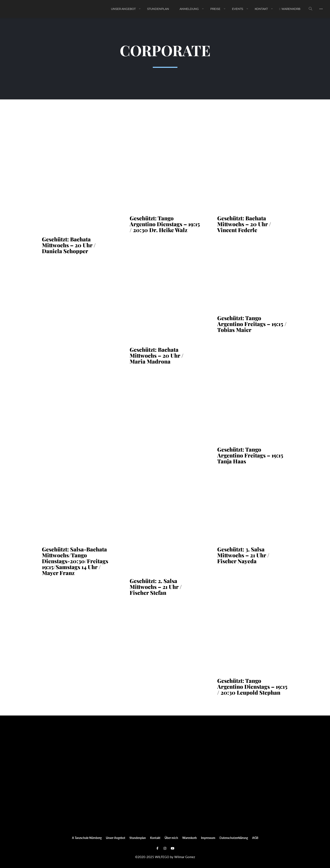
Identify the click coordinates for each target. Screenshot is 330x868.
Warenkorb (290, 9)
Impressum (208, 838)
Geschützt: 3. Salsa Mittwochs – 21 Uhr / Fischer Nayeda (243, 555)
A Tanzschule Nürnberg (87, 838)
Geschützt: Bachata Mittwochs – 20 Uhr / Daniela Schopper (69, 245)
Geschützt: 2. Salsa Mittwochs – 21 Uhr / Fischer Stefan (156, 587)
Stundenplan (158, 9)
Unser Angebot (123, 9)
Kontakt (261, 9)
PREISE (215, 9)
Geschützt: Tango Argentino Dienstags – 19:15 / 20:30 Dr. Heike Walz (165, 224)
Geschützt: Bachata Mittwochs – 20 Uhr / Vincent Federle (244, 224)
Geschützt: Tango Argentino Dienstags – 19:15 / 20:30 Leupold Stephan (252, 687)
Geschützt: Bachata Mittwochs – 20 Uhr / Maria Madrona (157, 356)
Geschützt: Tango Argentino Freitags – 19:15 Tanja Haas (250, 455)
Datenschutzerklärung (234, 838)
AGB (255, 838)
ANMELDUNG (189, 9)
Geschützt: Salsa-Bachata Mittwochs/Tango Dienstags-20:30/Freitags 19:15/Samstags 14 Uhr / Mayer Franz (75, 561)
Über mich (171, 838)
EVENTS (238, 9)
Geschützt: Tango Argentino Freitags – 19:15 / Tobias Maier (252, 324)
